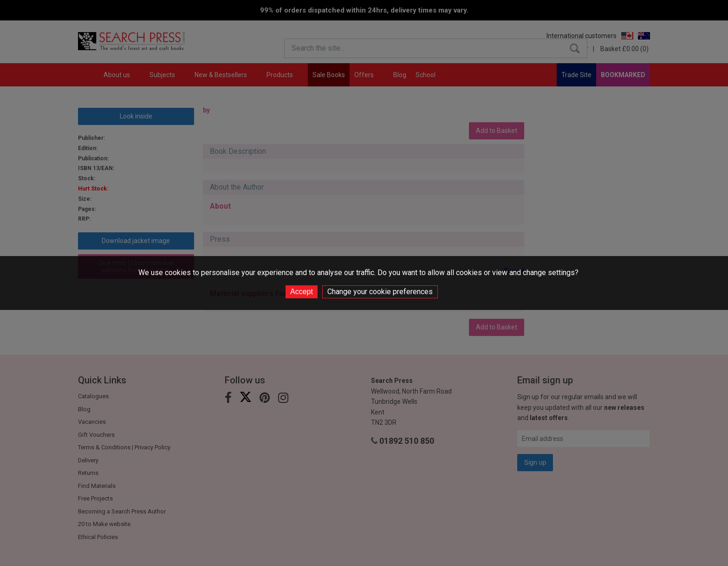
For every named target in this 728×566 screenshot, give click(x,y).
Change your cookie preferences (380, 292)
